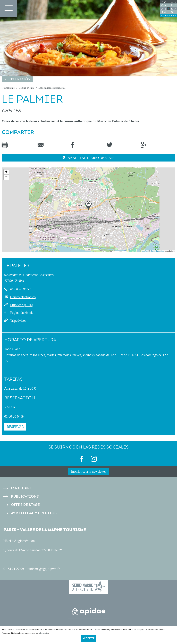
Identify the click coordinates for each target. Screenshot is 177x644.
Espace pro (22, 488)
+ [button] (6, 172)
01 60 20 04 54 (20, 289)
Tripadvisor (18, 320)
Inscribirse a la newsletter (88, 471)
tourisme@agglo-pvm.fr (43, 569)
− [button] (6, 177)
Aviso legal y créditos (34, 513)
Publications (25, 497)
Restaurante (9, 88)
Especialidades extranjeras (52, 88)
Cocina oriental (27, 88)
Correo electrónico (23, 297)
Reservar (15, 427)
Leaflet (145, 251)
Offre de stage (25, 505)
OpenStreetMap (158, 251)
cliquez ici (44, 633)
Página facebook (22, 313)
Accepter (89, 638)
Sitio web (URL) (22, 305)
